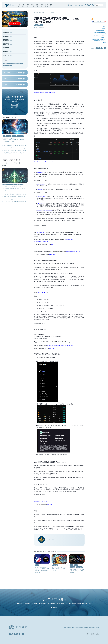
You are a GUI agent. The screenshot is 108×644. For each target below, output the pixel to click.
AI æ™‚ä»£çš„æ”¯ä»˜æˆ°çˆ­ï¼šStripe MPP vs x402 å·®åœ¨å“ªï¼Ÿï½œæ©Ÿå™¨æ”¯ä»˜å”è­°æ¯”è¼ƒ (27, 202)
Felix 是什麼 (102, 29)
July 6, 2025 (52, 255)
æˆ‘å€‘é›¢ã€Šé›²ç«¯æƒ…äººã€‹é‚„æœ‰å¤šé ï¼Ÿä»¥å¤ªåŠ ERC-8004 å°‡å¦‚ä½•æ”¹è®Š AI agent (27, 145)
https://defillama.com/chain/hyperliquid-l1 (44, 162)
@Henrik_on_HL (41, 292)
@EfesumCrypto (41, 172)
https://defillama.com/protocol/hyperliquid (44, 93)
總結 (104, 43)
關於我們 (81, 628)
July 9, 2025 (50, 505)
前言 (104, 27)
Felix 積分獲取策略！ (100, 31)
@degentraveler (41, 203)
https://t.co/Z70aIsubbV (53, 345)
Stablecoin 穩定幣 (50, 13)
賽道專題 (41, 13)
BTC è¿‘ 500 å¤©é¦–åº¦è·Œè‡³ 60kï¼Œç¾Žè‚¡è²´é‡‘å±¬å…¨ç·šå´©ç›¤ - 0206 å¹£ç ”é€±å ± (24, 148)
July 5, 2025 (52, 348)
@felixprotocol (41, 232)
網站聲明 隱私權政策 (94, 628)
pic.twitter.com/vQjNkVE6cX (73, 252)
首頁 (35, 13)
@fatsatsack (40, 210)
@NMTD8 (40, 189)
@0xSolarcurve (48, 210)
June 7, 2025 (54, 244)
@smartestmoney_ (42, 184)
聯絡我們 (86, 628)
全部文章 (76, 628)
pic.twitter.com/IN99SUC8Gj (66, 345)
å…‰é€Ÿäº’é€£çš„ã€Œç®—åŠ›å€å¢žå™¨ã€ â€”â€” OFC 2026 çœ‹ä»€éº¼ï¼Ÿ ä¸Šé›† (24, 199)
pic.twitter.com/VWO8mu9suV (42, 241)
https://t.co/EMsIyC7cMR (41, 502)
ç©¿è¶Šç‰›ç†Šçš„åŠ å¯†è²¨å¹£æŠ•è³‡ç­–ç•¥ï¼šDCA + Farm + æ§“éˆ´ (20, 150)
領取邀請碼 (20, 73)
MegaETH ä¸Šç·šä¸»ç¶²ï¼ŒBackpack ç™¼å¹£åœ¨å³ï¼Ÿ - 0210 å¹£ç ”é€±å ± (22, 153)
